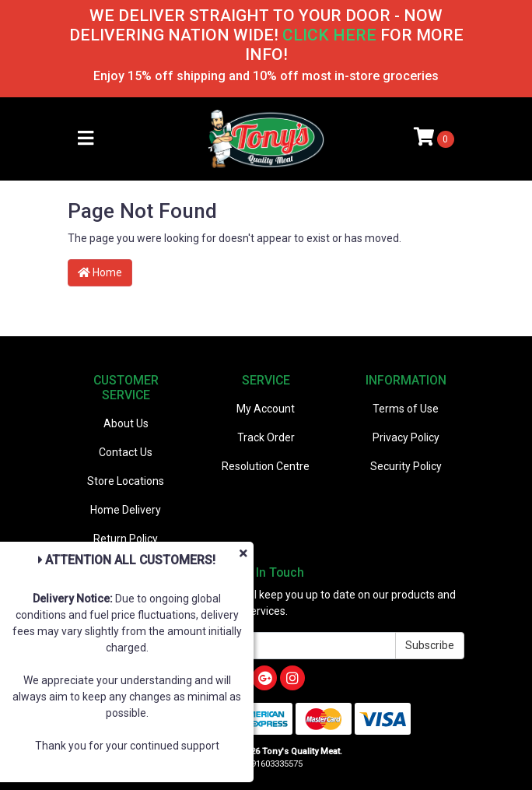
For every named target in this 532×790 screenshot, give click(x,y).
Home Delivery (126, 510)
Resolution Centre (266, 466)
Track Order (266, 437)
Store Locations (126, 481)
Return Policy (126, 539)
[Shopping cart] (434, 139)
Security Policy (406, 466)
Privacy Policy (406, 437)
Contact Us (126, 452)
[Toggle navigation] (86, 139)
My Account (266, 409)
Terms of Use (406, 409)
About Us (126, 423)
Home (100, 272)
